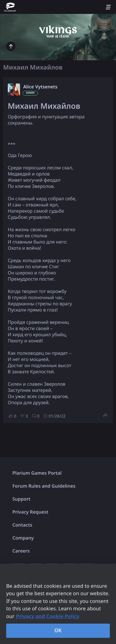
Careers (21, 551)
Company (23, 538)
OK (58, 630)
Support (21, 499)
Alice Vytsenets (40, 87)
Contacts (22, 525)
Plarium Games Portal (37, 473)
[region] (58, 604)
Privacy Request (30, 512)
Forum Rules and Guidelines (44, 486)
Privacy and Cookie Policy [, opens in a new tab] (48, 616)
